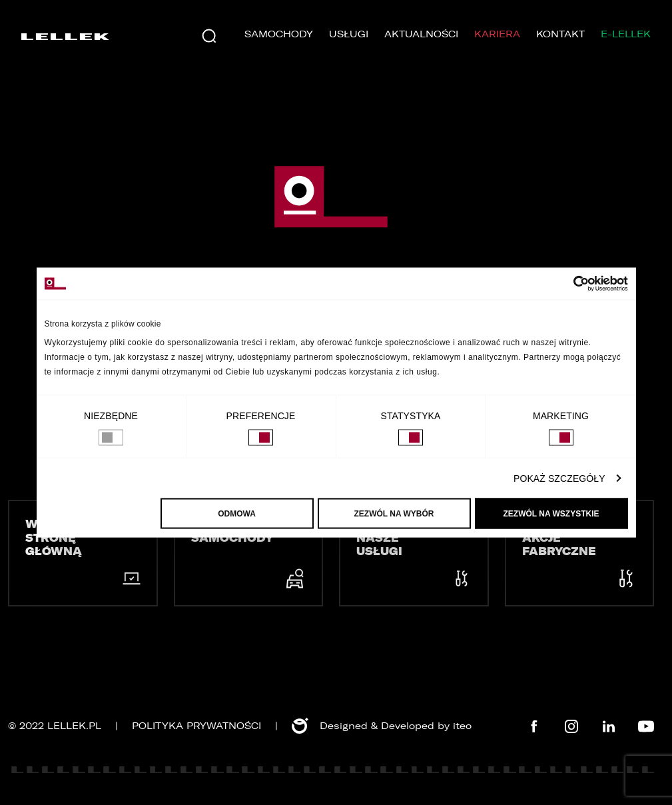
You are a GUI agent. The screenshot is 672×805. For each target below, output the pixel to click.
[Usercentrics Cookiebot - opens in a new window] (570, 284)
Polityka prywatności (196, 726)
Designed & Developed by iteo (382, 726)
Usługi (349, 34)
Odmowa (237, 514)
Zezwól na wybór (394, 514)
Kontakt (560, 34)
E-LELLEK (626, 34)
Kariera (497, 34)
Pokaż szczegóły (559, 478)
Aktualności (421, 34)
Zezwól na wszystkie (551, 514)
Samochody (279, 34)
